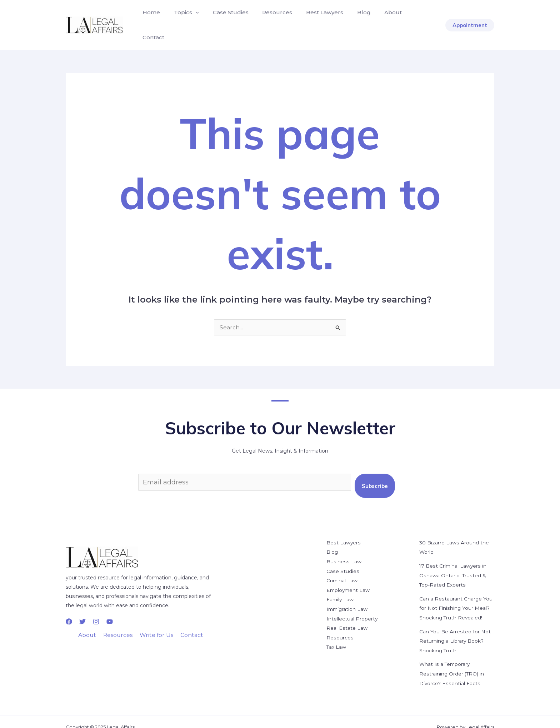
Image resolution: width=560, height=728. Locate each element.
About (378, 18)
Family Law (341, 585)
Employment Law (349, 576)
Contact (409, 18)
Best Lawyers (314, 18)
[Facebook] (69, 608)
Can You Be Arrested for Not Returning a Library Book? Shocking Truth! (455, 626)
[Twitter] (82, 608)
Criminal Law (342, 567)
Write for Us (156, 622)
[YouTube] (110, 608)
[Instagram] (96, 608)
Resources (269, 18)
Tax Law (336, 632)
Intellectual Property (352, 604)
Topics (183, 19)
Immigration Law (348, 594)
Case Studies (225, 18)
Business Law (343, 548)
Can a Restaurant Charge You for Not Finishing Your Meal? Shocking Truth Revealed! (456, 594)
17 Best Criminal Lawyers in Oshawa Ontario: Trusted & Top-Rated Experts (453, 562)
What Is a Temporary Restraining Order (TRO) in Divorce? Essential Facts (452, 658)
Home (150, 18)
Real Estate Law (347, 613)
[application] (192, 19)
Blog (351, 18)
